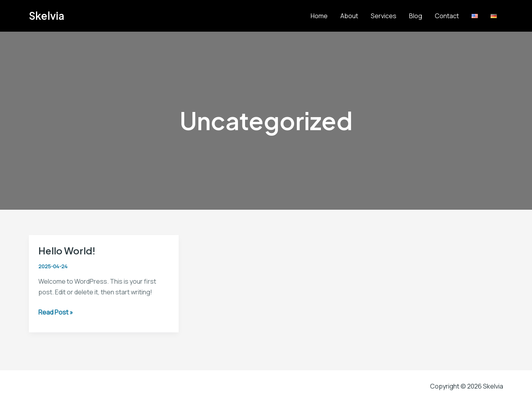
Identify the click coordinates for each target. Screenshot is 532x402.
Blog (416, 16)
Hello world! (67, 250)
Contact (447, 16)
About (349, 16)
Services (384, 16)
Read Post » (56, 312)
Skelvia (47, 16)
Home (319, 16)
